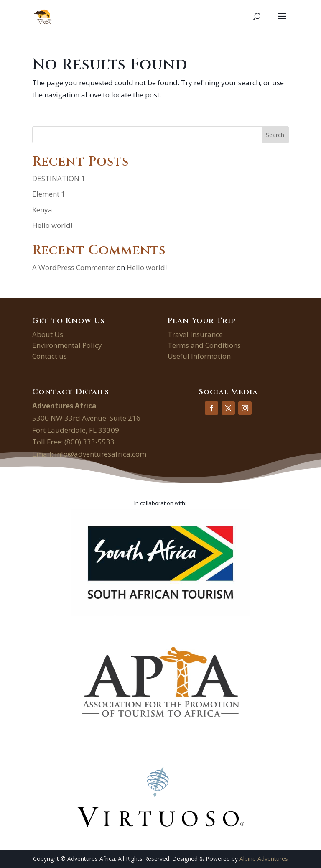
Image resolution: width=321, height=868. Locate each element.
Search (275, 135)
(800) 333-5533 (89, 442)
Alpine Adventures (264, 859)
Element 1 (49, 194)
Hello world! (52, 225)
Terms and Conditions (204, 345)
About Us (48, 334)
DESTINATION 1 (59, 178)
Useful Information (199, 356)
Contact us (50, 356)
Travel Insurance (195, 334)
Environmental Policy (67, 345)
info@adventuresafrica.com (101, 454)
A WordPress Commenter (74, 267)
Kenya (42, 210)
